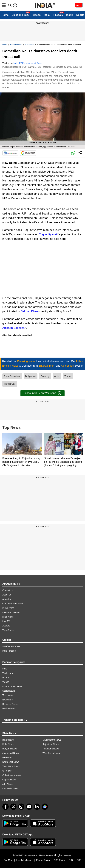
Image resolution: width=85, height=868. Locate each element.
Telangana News (51, 749)
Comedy (45, 376)
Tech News (8, 695)
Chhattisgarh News (12, 775)
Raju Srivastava (12, 376)
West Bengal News (52, 753)
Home (5, 15)
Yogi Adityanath (49, 234)
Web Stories (8, 630)
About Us (7, 595)
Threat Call (10, 384)
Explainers (7, 700)
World (70, 15)
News (5, 45)
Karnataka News (10, 788)
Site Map (8, 860)
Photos (6, 678)
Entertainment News (12, 686)
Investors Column (11, 612)
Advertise (7, 599)
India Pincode (9, 651)
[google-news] (45, 807)
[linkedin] (37, 807)
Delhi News (8, 744)
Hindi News (8, 617)
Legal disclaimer (24, 860)
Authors (6, 626)
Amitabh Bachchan (14, 328)
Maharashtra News (52, 740)
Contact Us (8, 590)
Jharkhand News (11, 753)
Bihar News (8, 740)
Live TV (6, 621)
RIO (71, 860)
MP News (7, 758)
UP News (7, 771)
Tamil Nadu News (11, 766)
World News (8, 673)
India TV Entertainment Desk (28, 63)
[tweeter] (13, 807)
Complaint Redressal (13, 604)
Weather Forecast (11, 646)
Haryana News (10, 749)
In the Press (8, 608)
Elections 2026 (20, 15)
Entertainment (16, 45)
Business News (10, 704)
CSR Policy (59, 860)
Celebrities (30, 45)
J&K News (7, 784)
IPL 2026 (58, 15)
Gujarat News (9, 780)
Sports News (9, 691)
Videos (37, 15)
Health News (9, 709)
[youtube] (29, 807)
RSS (79, 860)
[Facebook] (6, 807)
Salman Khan (29, 311)
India (47, 15)
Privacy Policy (43, 860)
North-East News (11, 762)
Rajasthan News (51, 744)
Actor (57, 376)
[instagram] (21, 807)
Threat (68, 376)
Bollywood (31, 376)
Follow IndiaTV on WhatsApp (42, 393)
